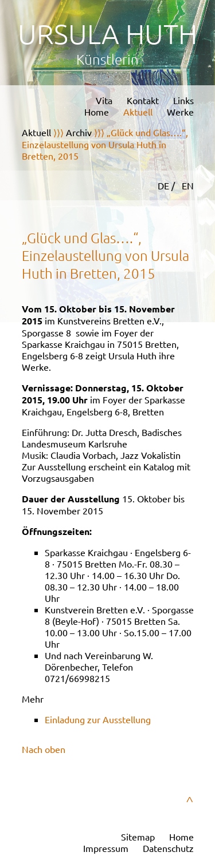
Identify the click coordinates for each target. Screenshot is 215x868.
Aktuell (138, 112)
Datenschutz (168, 848)
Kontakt (143, 100)
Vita (104, 100)
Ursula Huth (107, 33)
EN (188, 185)
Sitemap (138, 837)
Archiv (79, 132)
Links (183, 100)
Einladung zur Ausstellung (98, 719)
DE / (167, 185)
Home (97, 112)
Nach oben (44, 749)
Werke (180, 112)
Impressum (106, 848)
